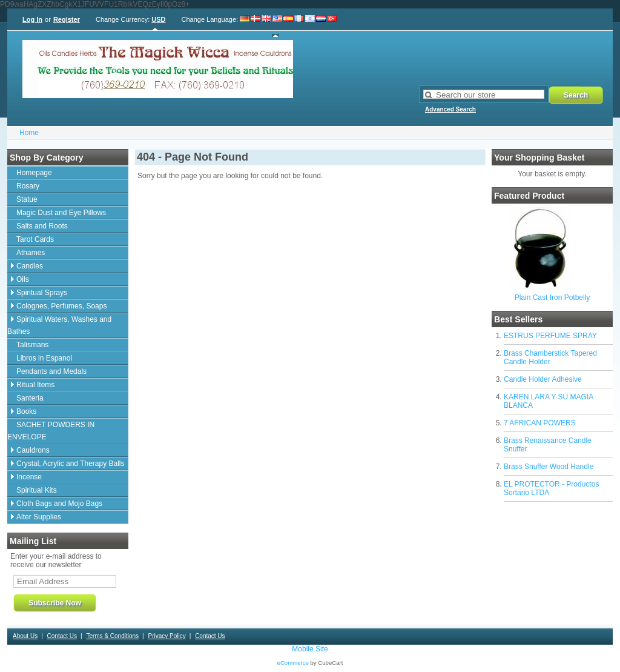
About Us (25, 636)
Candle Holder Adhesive (543, 379)
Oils (23, 279)
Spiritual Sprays (42, 293)
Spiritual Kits (37, 490)
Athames (31, 253)
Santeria (30, 398)
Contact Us (62, 636)
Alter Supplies (39, 517)
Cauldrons (33, 450)
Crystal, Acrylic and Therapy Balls (71, 464)
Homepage (34, 173)
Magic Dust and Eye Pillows (61, 213)
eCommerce (293, 663)
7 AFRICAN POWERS (540, 423)
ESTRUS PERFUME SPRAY (550, 336)
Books (26, 411)
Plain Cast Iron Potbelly (552, 298)
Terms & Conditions (112, 636)
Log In (32, 19)
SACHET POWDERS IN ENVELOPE (51, 431)
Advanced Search (450, 109)
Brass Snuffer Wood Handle (549, 467)
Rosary (28, 186)
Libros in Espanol (44, 358)
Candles (30, 266)
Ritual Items (35, 385)
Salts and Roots (42, 226)
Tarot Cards (35, 239)
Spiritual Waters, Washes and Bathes (59, 325)
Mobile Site (310, 649)
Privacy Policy (167, 636)
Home (29, 133)
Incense (29, 477)
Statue (27, 199)
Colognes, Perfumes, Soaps (61, 306)
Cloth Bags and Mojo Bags (59, 504)
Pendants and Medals (51, 371)
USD (158, 19)
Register (67, 19)
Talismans (32, 345)
